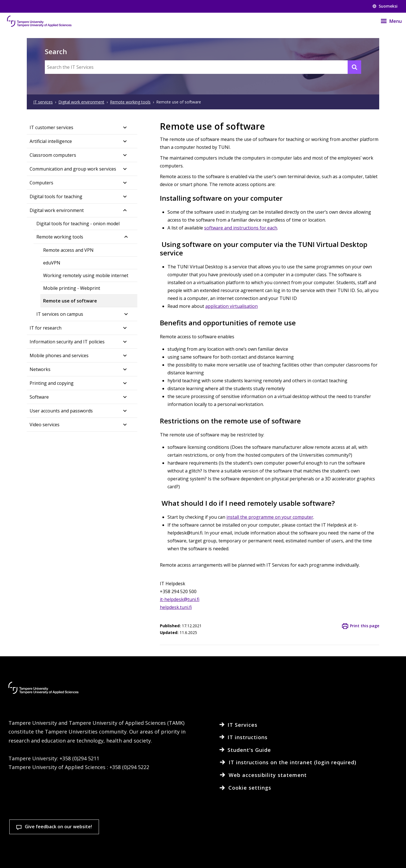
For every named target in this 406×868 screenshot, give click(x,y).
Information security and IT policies (67, 342)
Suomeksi (385, 6)
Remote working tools (60, 237)
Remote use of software (70, 301)
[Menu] (388, 21)
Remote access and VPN (68, 250)
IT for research (46, 328)
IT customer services (51, 127)
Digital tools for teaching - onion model (78, 224)
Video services (45, 425)
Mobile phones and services (59, 355)
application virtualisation (231, 306)
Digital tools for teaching (56, 196)
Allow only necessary (365, 839)
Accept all (299, 839)
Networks (40, 369)
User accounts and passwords (61, 411)
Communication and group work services (73, 169)
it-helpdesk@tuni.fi (180, 599)
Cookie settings (232, 839)
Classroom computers (53, 155)
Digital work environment (57, 210)
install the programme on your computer (270, 517)
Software (39, 397)
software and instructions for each (241, 228)
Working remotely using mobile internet (86, 275)
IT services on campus (60, 314)
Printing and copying (52, 383)
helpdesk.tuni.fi (176, 607)
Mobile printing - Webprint (72, 288)
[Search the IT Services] (203, 67)
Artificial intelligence (51, 141)
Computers (41, 183)
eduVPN (52, 263)
